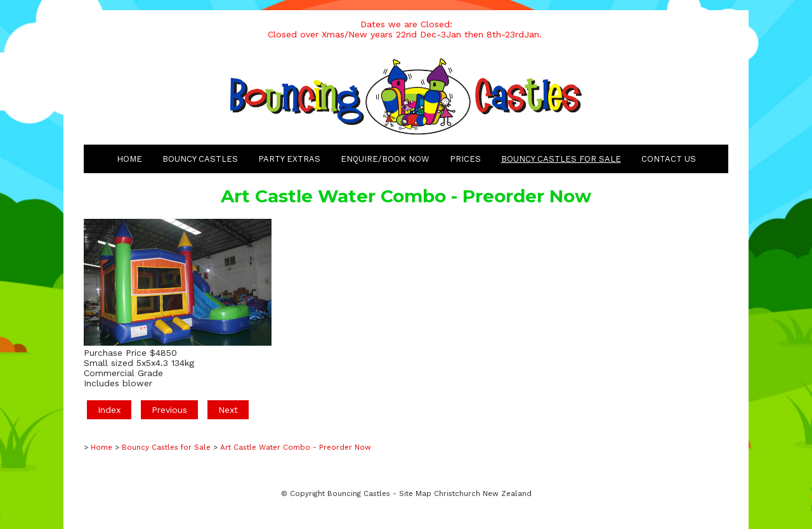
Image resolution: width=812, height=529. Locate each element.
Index (109, 410)
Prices (465, 159)
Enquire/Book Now (385, 159)
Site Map (415, 493)
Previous (169, 410)
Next (228, 410)
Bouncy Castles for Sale (561, 159)
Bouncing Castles (359, 493)
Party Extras (289, 159)
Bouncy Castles (200, 159)
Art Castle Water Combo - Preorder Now (296, 447)
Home (129, 159)
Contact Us (669, 159)
